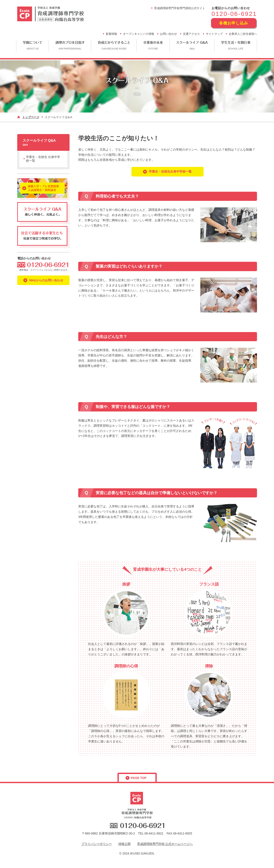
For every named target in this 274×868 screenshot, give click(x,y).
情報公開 (124, 844)
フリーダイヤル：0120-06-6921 (43, 265)
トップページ (31, 117)
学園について (32, 45)
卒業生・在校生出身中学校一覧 (170, 171)
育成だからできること (114, 45)
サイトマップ (214, 34)
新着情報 (111, 34)
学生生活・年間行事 (236, 45)
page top (139, 778)
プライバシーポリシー (97, 844)
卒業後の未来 (153, 45)
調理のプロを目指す (70, 45)
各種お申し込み (233, 23)
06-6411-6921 (154, 833)
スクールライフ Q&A (192, 45)
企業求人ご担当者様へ (243, 34)
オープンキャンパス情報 (139, 34)
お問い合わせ (168, 34)
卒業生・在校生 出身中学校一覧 (43, 159)
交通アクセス (191, 34)
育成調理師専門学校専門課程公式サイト (180, 8)
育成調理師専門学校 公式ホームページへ (165, 844)
